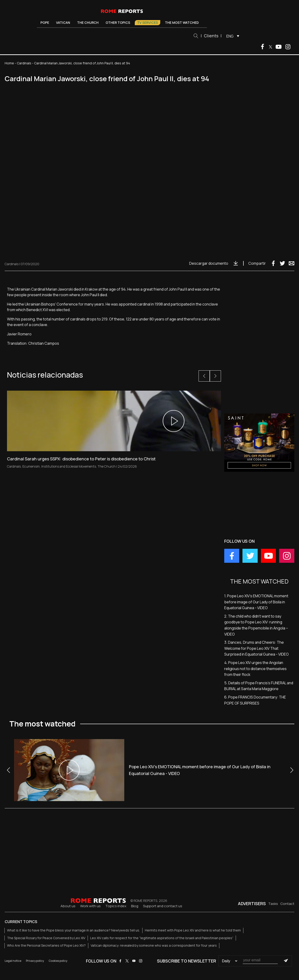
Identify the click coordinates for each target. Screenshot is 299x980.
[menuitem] (232, 36)
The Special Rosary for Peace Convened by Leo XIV (46, 938)
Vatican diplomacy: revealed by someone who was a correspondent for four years (154, 945)
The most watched (182, 23)
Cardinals (24, 63)
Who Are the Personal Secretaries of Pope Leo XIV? (46, 945)
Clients (211, 36)
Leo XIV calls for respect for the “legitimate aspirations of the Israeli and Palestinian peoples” (162, 938)
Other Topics (118, 23)
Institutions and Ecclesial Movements (69, 466)
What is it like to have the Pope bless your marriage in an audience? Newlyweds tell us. (73, 930)
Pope (45, 23)
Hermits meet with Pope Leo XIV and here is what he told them (193, 930)
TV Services (148, 23)
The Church (88, 23)
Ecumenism (31, 466)
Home (9, 63)
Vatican (63, 23)
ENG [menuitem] (230, 36)
